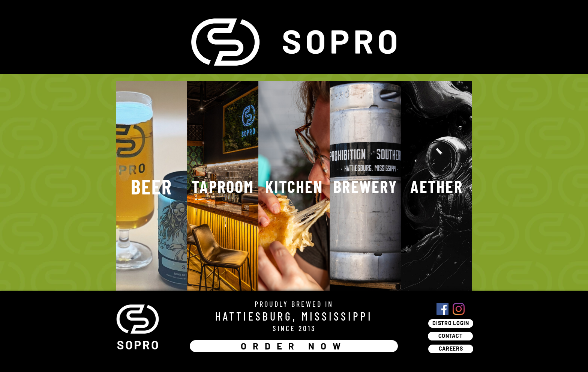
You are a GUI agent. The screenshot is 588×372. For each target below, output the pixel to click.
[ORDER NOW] (294, 346)
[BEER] (151, 186)
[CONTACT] (450, 336)
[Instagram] (459, 309)
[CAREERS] (451, 349)
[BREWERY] (365, 186)
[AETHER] (436, 186)
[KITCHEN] (294, 186)
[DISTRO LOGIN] (451, 323)
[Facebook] (442, 309)
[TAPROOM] (223, 186)
